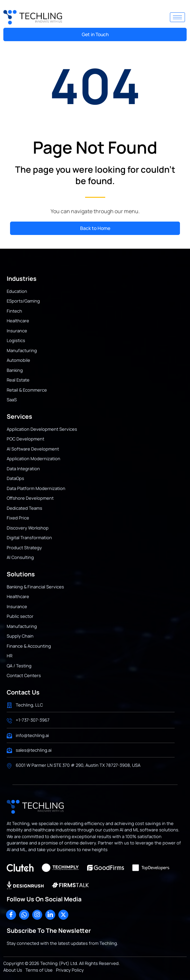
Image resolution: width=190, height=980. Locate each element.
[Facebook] (11, 915)
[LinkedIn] (50, 915)
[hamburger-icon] (177, 17)
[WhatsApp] (24, 915)
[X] (63, 915)
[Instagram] (37, 915)
